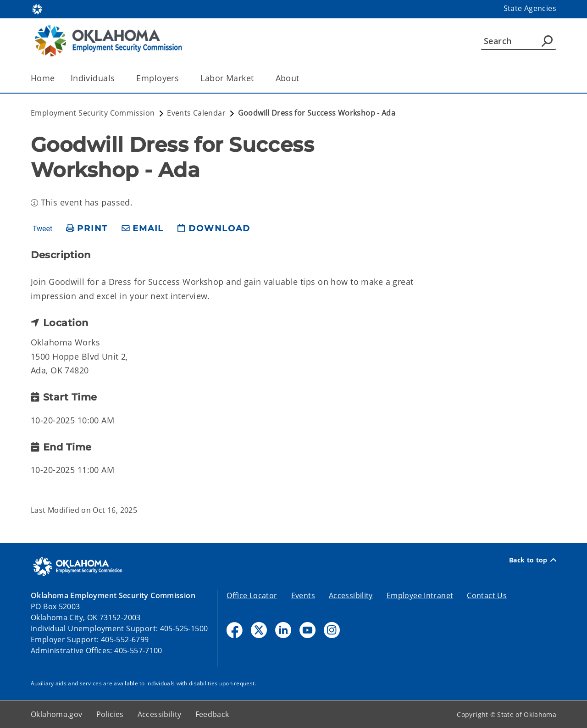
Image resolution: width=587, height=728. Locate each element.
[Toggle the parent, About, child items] (302, 78)
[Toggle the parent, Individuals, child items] (118, 78)
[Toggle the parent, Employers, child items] (182, 78)
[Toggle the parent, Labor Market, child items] (257, 78)
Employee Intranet (420, 595)
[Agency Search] (547, 41)
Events (303, 595)
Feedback (212, 714)
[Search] (518, 41)
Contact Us (487, 595)
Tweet (42, 229)
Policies (110, 714)
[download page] (214, 229)
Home (43, 78)
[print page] (87, 229)
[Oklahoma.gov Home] (37, 8)
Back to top (533, 560)
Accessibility (351, 595)
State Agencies (530, 8)
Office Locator (252, 595)
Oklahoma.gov (57, 714)
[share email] (143, 229)
